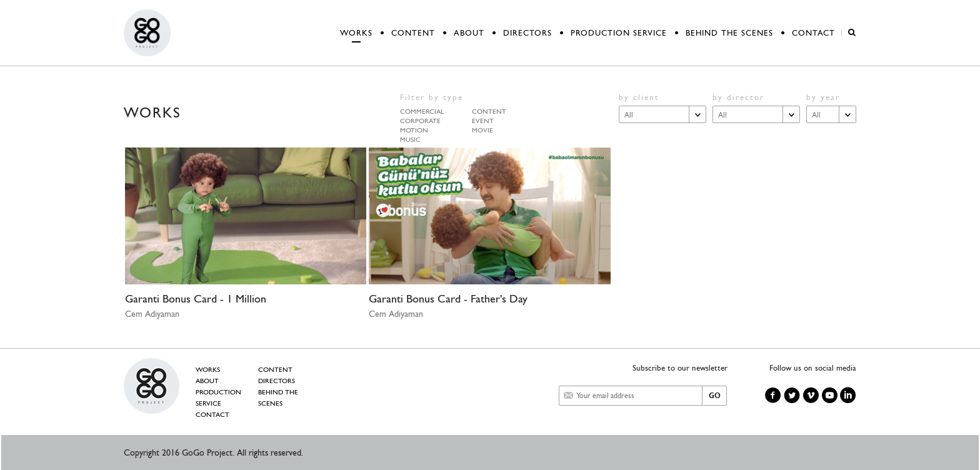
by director (738, 97)
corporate (420, 119)
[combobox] (662, 114)
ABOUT (469, 33)
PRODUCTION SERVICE (619, 33)
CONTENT (413, 33)
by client (639, 97)
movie (482, 128)
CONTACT (813, 33)
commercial (422, 110)
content (489, 110)
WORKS (356, 33)
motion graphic (415, 128)
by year (823, 97)
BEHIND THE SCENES (729, 33)
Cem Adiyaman (152, 314)
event (483, 119)
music (410, 138)
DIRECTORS (527, 33)
